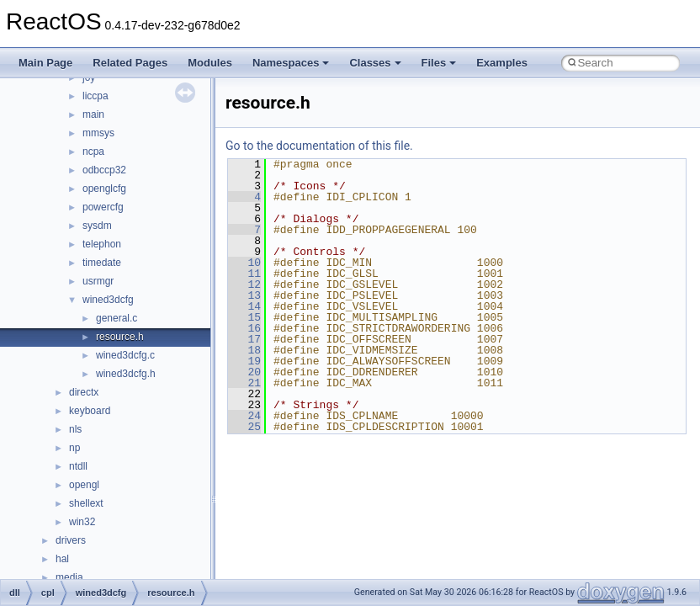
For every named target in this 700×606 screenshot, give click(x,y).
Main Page (45, 63)
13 (244, 295)
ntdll (78, 466)
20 (244, 372)
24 (244, 416)
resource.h (120, 337)
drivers (71, 540)
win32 (82, 522)
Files (439, 63)
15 (244, 317)
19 (244, 361)
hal (62, 559)
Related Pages (130, 63)
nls (75, 429)
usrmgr (98, 281)
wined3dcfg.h (126, 374)
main (93, 114)
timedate (102, 263)
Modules (210, 63)
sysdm (97, 226)
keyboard (90, 411)
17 (244, 339)
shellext (86, 503)
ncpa (93, 151)
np (74, 448)
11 (244, 274)
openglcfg (104, 189)
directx (84, 392)
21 (244, 383)
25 (244, 427)
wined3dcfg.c (125, 355)
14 (244, 306)
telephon (102, 244)
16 (244, 328)
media (69, 577)
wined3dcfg (108, 300)
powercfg (103, 207)
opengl (84, 485)
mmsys (98, 133)
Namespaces (291, 63)
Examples (502, 63)
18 (244, 350)
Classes (375, 63)
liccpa (95, 96)
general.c (117, 318)
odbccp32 (104, 170)
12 (244, 284)
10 (244, 263)
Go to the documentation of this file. (319, 146)
